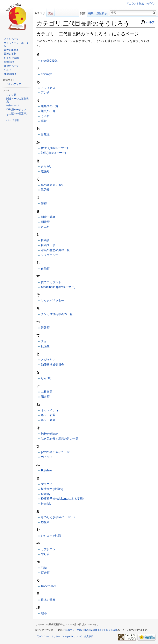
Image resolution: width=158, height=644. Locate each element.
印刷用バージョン (16, 110)
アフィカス (48, 88)
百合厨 (45, 573)
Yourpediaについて (72, 636)
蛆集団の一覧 (50, 106)
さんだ (45, 227)
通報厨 (45, 328)
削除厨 (45, 222)
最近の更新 (10, 54)
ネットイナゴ (50, 410)
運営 (44, 121)
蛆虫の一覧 (48, 111)
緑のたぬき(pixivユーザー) (58, 517)
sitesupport (10, 74)
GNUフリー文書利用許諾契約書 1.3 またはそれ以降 (91, 630)
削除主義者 (48, 217)
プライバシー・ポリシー (48, 636)
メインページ (11, 39)
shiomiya (47, 74)
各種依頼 (9, 62)
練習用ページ (11, 66)
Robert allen (49, 586)
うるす (45, 116)
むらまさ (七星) (51, 536)
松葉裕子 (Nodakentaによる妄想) (62, 499)
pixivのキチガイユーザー (57, 452)
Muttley (46, 494)
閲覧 (83, 13)
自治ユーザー (50, 245)
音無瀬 (45, 134)
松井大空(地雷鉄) (52, 489)
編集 (91, 13)
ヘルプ (150, 22)
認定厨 (45, 397)
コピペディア (14, 84)
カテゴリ (40, 13)
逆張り (45, 171)
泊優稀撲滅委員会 (52, 365)
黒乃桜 (45, 190)
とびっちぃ (48, 360)
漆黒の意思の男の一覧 (55, 250)
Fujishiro (46, 470)
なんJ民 (46, 378)
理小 (44, 613)
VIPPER (46, 457)
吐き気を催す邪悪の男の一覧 (60, 438)
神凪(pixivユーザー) (53, 153)
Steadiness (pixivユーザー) (58, 287)
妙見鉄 (45, 522)
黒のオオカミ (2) (52, 185)
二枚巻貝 (47, 392)
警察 (44, 203)
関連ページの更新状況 (17, 100)
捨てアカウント (51, 282)
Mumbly (46, 504)
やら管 (45, 554)
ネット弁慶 (48, 420)
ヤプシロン (48, 549)
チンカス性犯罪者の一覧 (57, 314)
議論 (50, 13)
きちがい (47, 166)
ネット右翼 (48, 415)
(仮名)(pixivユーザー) (54, 148)
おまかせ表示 (11, 58)
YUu (44, 568)
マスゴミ (47, 484)
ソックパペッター (52, 300)
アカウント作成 (135, 4)
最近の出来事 (11, 50)
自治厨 (45, 269)
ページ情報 (13, 120)
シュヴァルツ (50, 255)
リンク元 (11, 95)
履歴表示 (102, 13)
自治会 (45, 240)
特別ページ (13, 105)
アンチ (45, 92)
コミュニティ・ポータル (16, 44)
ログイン (151, 4)
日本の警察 (48, 600)
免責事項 (89, 636)
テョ (44, 341)
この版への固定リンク (17, 115)
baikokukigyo (49, 434)
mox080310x (49, 61)
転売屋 (45, 346)
